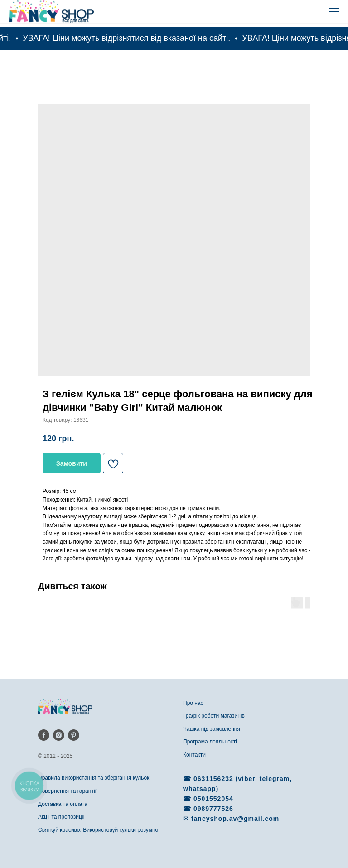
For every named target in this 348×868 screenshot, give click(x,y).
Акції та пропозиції (61, 817)
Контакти (194, 755)
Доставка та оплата (63, 804)
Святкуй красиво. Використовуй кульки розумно (98, 830)
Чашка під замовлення (212, 729)
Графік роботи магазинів (214, 716)
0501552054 (213, 799)
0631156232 (215, 779)
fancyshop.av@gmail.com (235, 819)
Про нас (193, 703)
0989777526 (213, 809)
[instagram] (59, 735)
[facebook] (44, 735)
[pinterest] (74, 735)
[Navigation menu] (334, 11)
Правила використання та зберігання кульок (94, 778)
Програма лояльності (210, 742)
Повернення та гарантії (67, 791)
